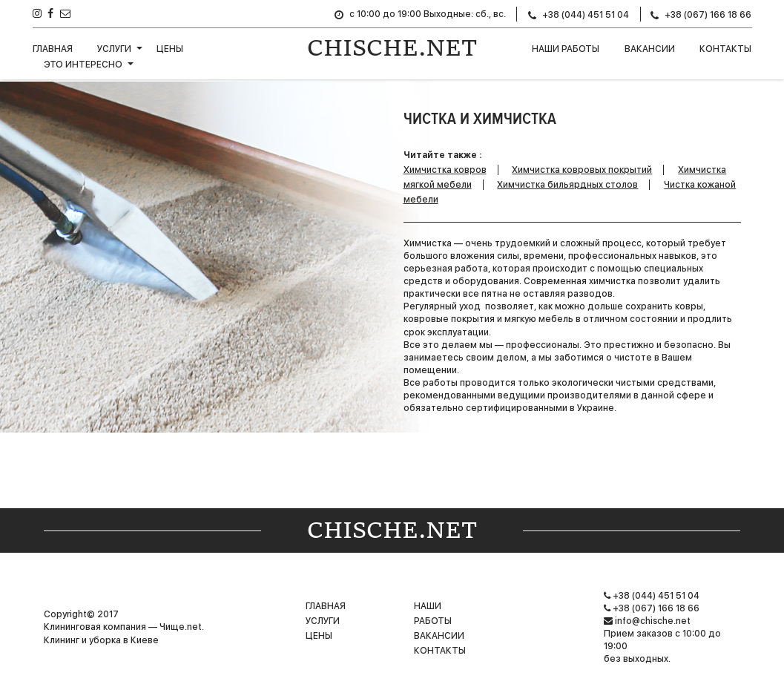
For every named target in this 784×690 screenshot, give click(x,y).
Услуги (114, 49)
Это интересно (83, 65)
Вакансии (650, 49)
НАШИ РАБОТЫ (566, 49)
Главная (53, 49)
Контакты (725, 49)
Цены (170, 49)
